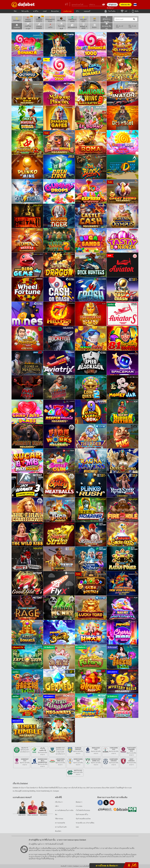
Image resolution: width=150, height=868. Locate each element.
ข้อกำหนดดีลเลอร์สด (83, 819)
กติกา (57, 806)
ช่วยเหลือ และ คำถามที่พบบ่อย (85, 825)
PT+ (78, 11)
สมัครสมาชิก (125, 5)
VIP (126, 11)
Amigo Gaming (29, 19)
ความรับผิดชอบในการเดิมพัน (64, 812)
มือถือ (136, 11)
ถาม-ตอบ (79, 806)
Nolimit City (83, 19)
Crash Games (39, 26)
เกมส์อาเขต (67, 11)
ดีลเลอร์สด (55, 11)
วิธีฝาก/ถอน (59, 819)
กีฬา (15, 11)
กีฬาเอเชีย (25, 11)
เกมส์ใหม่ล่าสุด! (28, 26)
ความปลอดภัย (60, 823)
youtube (112, 803)
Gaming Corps (40, 19)
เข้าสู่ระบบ (112, 5)
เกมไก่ (50, 26)
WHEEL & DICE (83, 26)
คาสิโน (36, 11)
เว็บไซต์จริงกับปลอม (83, 810)
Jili (95, 19)
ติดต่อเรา (79, 802)
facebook (100, 803)
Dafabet (17, 19)
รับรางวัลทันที (61, 26)
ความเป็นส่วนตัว (61, 827)
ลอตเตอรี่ (87, 11)
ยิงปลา (95, 26)
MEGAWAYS (72, 26)
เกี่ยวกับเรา (59, 802)
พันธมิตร (58, 831)
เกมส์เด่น (17, 26)
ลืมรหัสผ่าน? (110, 8)
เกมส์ (45, 11)
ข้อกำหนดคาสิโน (82, 814)
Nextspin (61, 19)
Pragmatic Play (50, 19)
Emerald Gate (72, 19)
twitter (106, 803)
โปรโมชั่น (112, 11)
